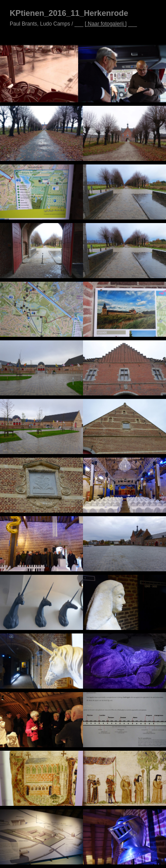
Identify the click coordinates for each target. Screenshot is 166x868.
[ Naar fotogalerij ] (106, 24)
